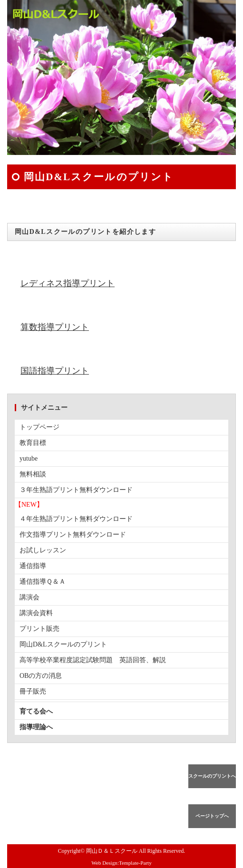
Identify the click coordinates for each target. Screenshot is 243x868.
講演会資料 (36, 613)
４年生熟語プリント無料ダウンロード (76, 519)
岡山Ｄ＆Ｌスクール (112, 851)
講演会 (29, 597)
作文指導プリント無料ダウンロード (73, 535)
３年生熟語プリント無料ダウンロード (76, 490)
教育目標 (33, 443)
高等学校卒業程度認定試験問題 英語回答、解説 (93, 660)
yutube (29, 458)
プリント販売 (39, 629)
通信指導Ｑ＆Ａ (43, 582)
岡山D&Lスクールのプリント (63, 644)
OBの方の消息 (41, 676)
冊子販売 (33, 691)
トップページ (39, 427)
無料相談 (33, 474)
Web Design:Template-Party (121, 863)
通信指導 (33, 566)
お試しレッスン (43, 550)
